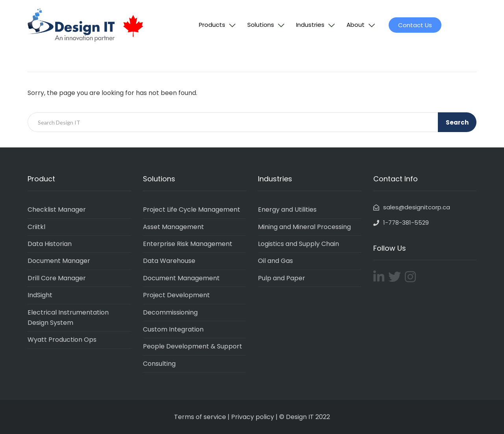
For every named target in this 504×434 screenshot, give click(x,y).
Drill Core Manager (57, 278)
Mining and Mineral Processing (304, 227)
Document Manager (59, 261)
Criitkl (36, 227)
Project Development (176, 295)
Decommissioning (170, 312)
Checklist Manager (57, 210)
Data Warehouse (169, 261)
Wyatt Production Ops (62, 340)
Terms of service (200, 417)
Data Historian (50, 244)
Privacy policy (253, 417)
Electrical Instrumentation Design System (68, 318)
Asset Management (173, 227)
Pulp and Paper (282, 278)
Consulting (159, 364)
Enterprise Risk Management (188, 244)
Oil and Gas (275, 261)
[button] (415, 25)
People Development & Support (193, 346)
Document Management (181, 278)
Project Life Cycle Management (192, 210)
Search (457, 122)
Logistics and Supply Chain (298, 244)
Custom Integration (173, 329)
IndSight (40, 295)
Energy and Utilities (287, 210)
